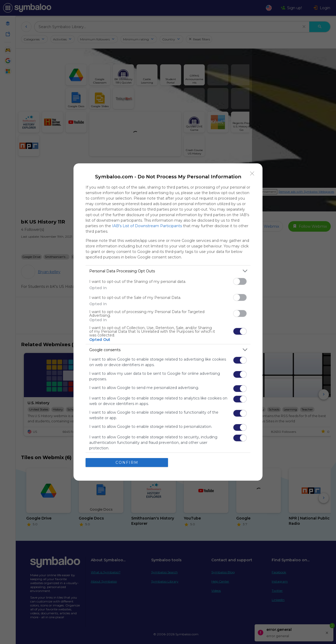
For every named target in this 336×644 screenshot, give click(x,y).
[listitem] (168, 271)
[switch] (240, 281)
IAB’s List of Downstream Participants (147, 226)
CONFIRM (127, 463)
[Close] (252, 174)
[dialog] (168, 322)
